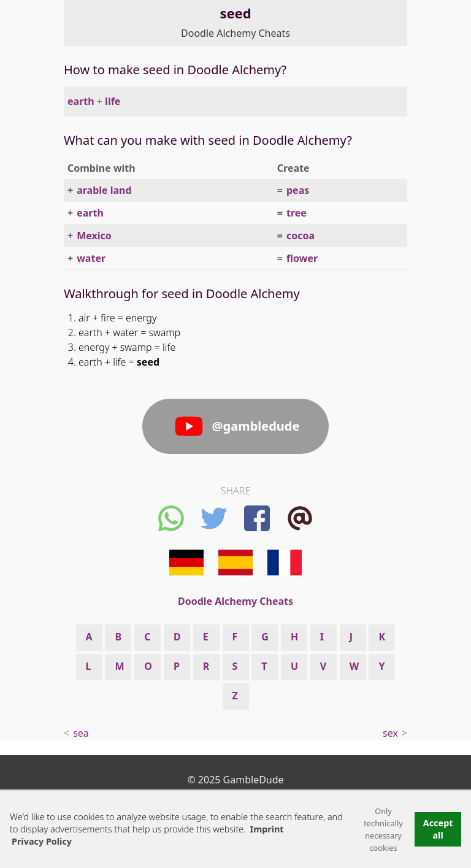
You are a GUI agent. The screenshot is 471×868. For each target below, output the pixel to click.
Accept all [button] (438, 829)
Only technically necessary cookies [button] (383, 829)
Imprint (267, 829)
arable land (104, 190)
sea (81, 733)
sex (390, 733)
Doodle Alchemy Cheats (235, 33)
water (91, 258)
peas (298, 190)
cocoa (301, 236)
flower (302, 258)
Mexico (94, 236)
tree (297, 213)
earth (81, 101)
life (113, 101)
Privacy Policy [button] (42, 841)
